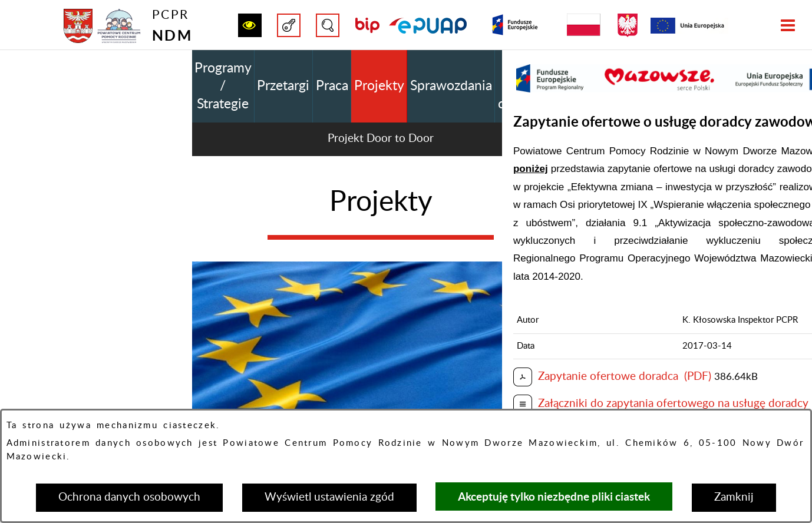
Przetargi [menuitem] (283, 86)
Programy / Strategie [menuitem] (223, 86)
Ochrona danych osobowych (129, 497)
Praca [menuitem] (332, 86)
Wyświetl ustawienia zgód (329, 497)
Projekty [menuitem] (379, 86)
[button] (250, 25)
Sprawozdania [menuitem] (451, 86)
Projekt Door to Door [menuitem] (381, 139)
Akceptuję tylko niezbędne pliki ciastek (554, 496)
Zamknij (734, 497)
